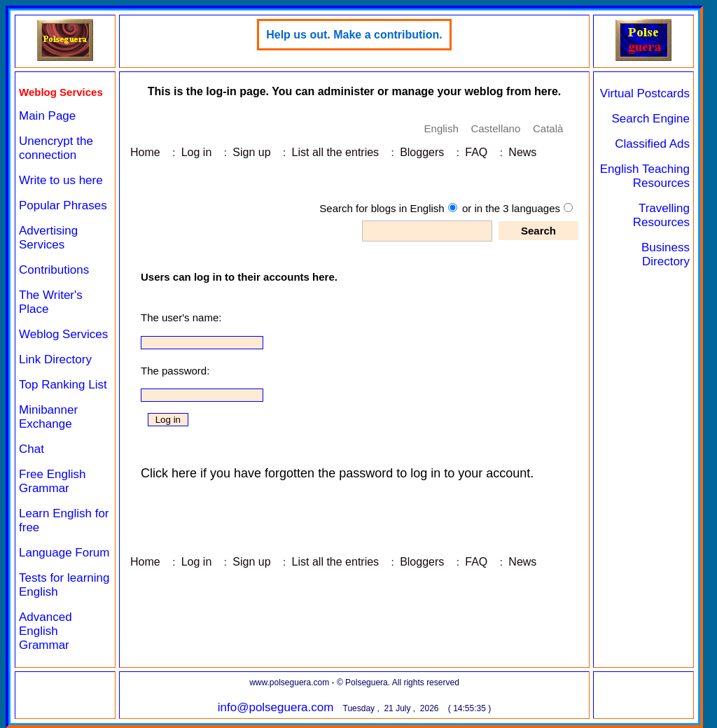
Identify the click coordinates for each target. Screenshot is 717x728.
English (441, 128)
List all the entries (336, 152)
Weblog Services (63, 334)
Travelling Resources (661, 215)
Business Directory (666, 254)
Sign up (251, 152)
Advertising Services (48, 238)
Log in (197, 152)
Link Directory (55, 359)
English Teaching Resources (645, 176)
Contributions (54, 270)
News (522, 152)
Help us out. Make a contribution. (354, 35)
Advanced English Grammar (46, 631)
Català (548, 128)
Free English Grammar (52, 481)
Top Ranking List (63, 385)
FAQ (476, 152)
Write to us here (61, 180)
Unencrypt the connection (56, 148)
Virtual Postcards (645, 93)
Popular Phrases (63, 205)
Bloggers (422, 152)
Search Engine (650, 119)
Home (145, 152)
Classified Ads (652, 144)
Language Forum (64, 553)
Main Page (47, 116)
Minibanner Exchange (48, 417)
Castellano (495, 128)
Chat (32, 449)
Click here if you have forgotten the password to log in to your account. (337, 473)
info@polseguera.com (276, 707)
